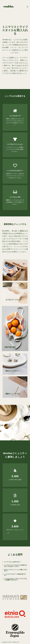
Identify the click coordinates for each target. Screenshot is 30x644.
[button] (15, 562)
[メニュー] (28, 7)
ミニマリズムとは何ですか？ (12, 562)
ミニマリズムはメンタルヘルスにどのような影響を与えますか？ (16, 579)
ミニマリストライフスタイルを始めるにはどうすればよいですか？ (16, 566)
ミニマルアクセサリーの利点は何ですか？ (15, 575)
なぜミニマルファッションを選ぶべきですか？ (16, 570)
